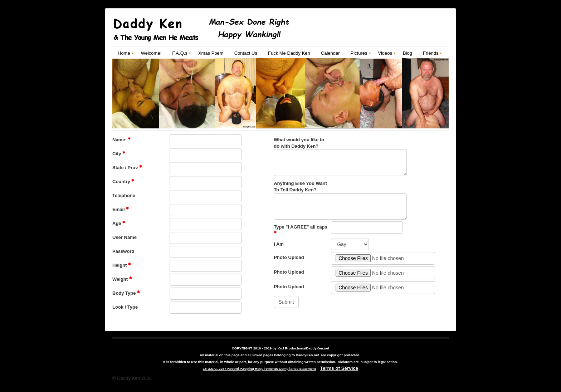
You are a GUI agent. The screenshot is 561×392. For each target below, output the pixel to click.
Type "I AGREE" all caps (301, 229)
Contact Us (246, 53)
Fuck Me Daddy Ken (289, 53)
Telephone (124, 195)
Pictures (359, 53)
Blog (408, 53)
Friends (431, 53)
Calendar (330, 53)
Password (123, 251)
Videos (385, 53)
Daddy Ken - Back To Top (423, 378)
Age (119, 223)
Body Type (126, 293)
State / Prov (127, 167)
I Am (279, 244)
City (119, 153)
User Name (125, 237)
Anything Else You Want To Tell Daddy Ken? (300, 187)
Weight (122, 279)
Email (121, 209)
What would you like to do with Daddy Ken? (299, 143)
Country (123, 181)
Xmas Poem (211, 53)
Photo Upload (289, 257)
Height (122, 265)
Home (124, 53)
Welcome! (151, 53)
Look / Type (125, 307)
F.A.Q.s (180, 53)
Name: (121, 139)
